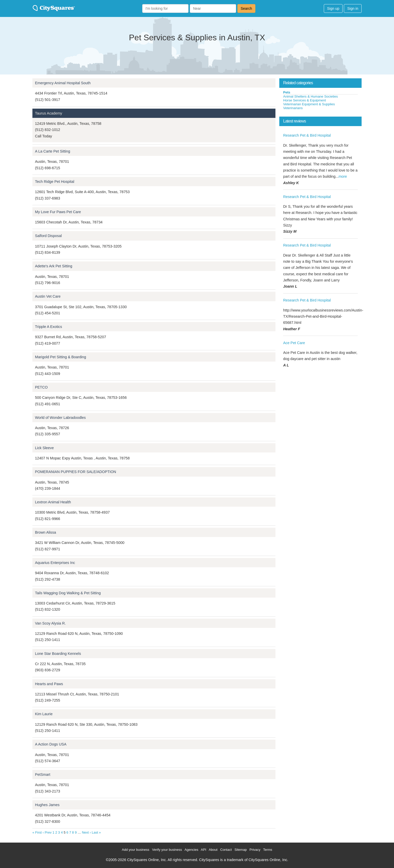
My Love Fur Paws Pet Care (58, 212)
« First (37, 832)
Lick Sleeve (44, 448)
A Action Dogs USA (51, 744)
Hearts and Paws (49, 684)
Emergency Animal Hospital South (63, 83)
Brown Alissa (46, 532)
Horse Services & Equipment (305, 100)
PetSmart (43, 775)
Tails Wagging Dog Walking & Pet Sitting (68, 593)
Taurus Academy (49, 113)
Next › (86, 832)
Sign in (353, 8)
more (343, 176)
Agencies (191, 850)
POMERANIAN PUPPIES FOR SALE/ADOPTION (75, 472)
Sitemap (241, 850)
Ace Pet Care (294, 343)
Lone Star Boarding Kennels (58, 654)
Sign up (333, 8)
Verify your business (167, 850)
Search (246, 8)
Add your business (136, 850)
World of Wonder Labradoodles (60, 418)
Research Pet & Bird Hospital (307, 135)
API (204, 850)
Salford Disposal (48, 236)
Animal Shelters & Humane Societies (310, 96)
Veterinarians (293, 108)
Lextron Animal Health (53, 502)
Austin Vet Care (48, 296)
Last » (96, 832)
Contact (226, 850)
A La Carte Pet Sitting (53, 151)
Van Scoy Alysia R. (50, 623)
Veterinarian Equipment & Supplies (309, 104)
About (213, 850)
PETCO (41, 387)
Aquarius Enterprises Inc (55, 563)
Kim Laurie (44, 714)
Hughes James (47, 805)
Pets (287, 92)
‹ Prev (47, 832)
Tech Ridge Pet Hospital (55, 182)
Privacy (255, 850)
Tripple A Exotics (48, 327)
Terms (268, 850)
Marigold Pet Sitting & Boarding (61, 357)
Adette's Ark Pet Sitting (54, 266)
